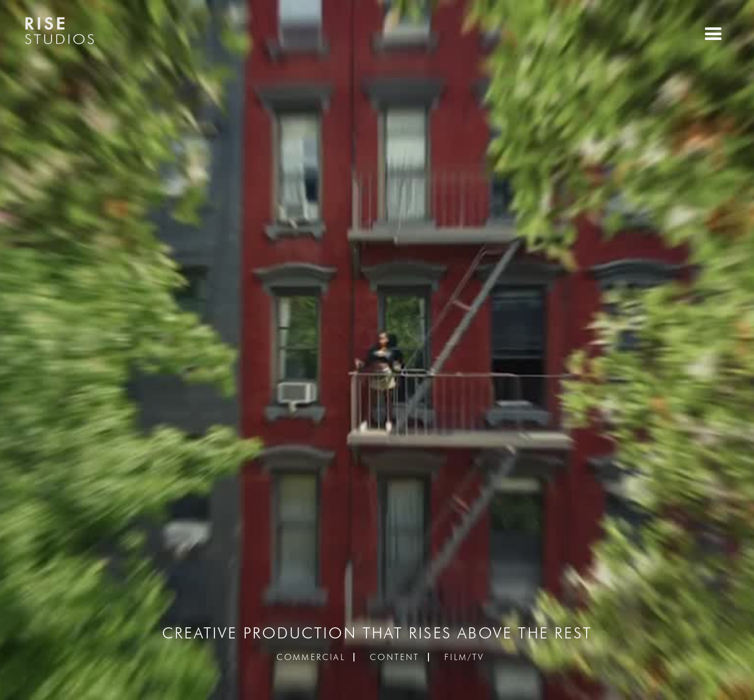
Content (395, 657)
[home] (59, 33)
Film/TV (464, 657)
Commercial (311, 657)
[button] (713, 34)
